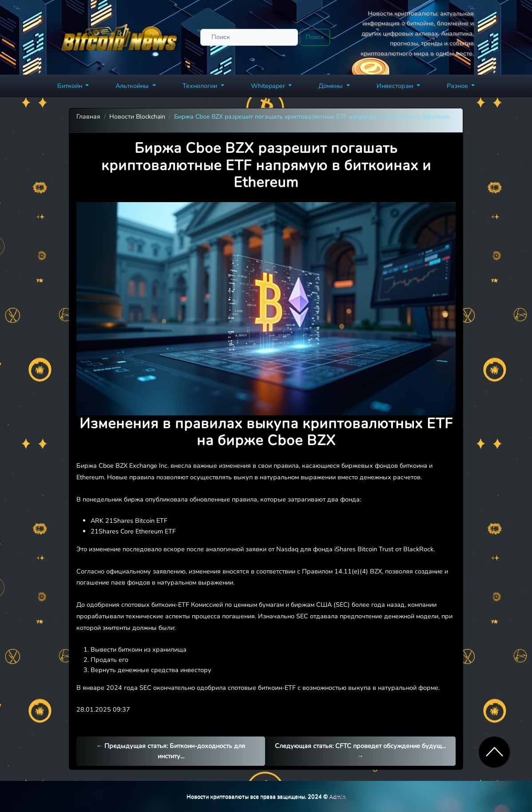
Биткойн (71, 86)
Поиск (315, 37)
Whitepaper (269, 86)
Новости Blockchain (137, 117)
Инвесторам (396, 86)
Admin (337, 796)
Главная (88, 117)
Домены (332, 86)
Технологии (201, 86)
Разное (458, 86)
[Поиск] (249, 37)
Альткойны (133, 86)
